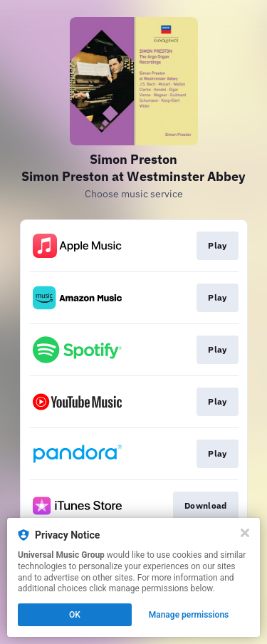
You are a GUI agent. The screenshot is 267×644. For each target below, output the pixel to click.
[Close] (245, 533)
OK (75, 615)
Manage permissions (189, 615)
